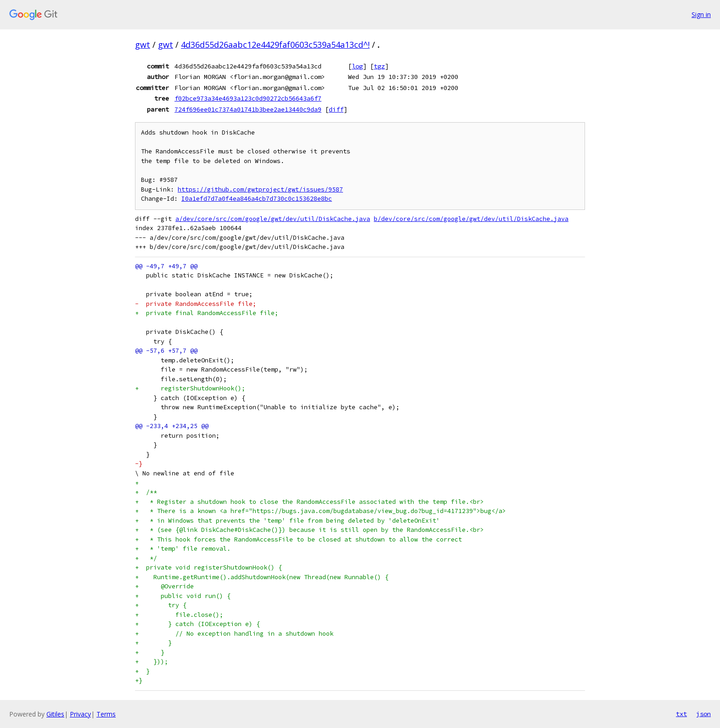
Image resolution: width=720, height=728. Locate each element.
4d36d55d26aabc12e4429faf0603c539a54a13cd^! (275, 45)
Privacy (80, 714)
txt (681, 714)
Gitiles (55, 714)
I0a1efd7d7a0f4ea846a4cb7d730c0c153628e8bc (257, 199)
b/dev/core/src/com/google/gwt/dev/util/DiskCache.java (471, 219)
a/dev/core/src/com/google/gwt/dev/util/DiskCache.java (273, 219)
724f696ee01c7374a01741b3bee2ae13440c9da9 (248, 109)
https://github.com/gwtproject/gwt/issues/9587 (260, 189)
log (357, 66)
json (703, 714)
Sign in (701, 14)
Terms (106, 714)
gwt (143, 45)
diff (336, 109)
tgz (379, 66)
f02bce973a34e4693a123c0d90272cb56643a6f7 (248, 98)
